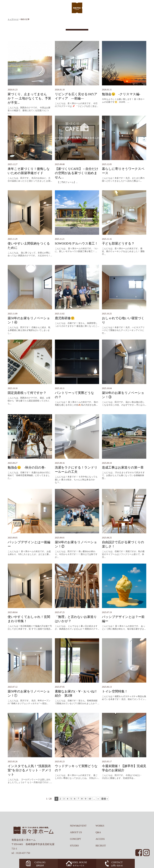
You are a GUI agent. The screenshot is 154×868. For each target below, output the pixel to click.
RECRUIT (101, 846)
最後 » (105, 799)
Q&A (98, 832)
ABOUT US (76, 832)
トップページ (13, 19)
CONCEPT (75, 839)
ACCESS (100, 839)
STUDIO (74, 846)
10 (90, 799)
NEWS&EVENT (78, 826)
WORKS (100, 826)
